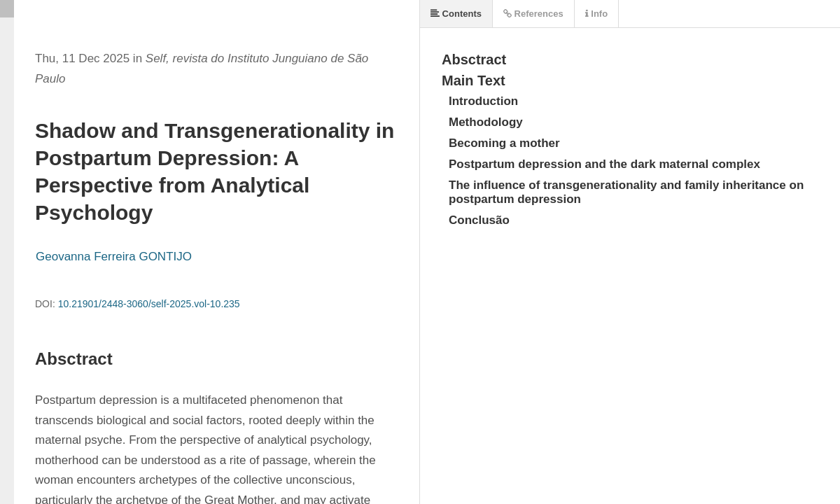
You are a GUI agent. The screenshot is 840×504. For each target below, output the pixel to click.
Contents (456, 14)
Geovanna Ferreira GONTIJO (114, 257)
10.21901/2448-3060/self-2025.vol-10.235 (149, 304)
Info (596, 14)
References (533, 14)
